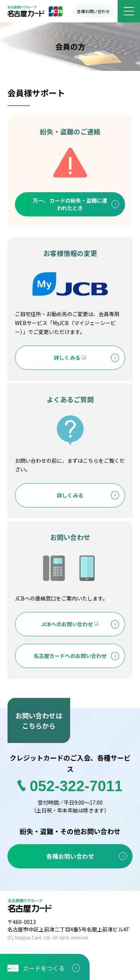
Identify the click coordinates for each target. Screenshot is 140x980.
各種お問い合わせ (93, 11)
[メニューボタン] (129, 11)
